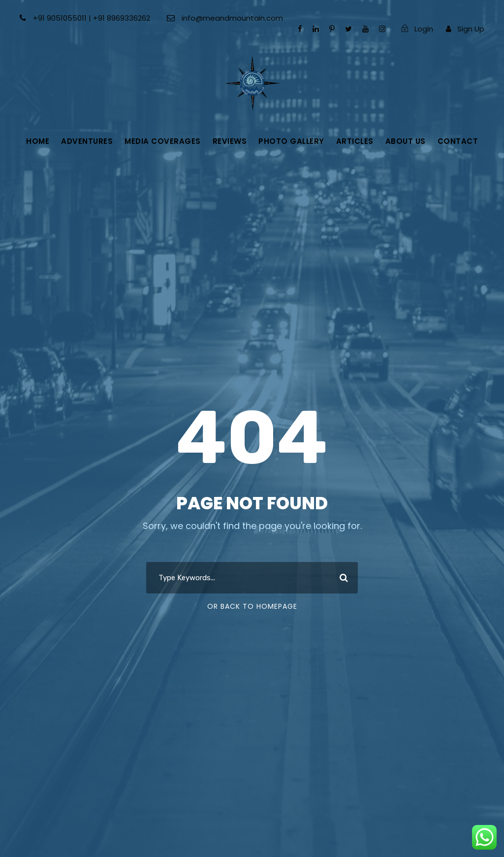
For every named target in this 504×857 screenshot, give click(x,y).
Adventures (87, 141)
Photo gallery (291, 141)
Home (38, 141)
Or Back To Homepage (252, 606)
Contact (458, 141)
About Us (406, 141)
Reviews (230, 141)
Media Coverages (163, 141)
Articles (355, 141)
